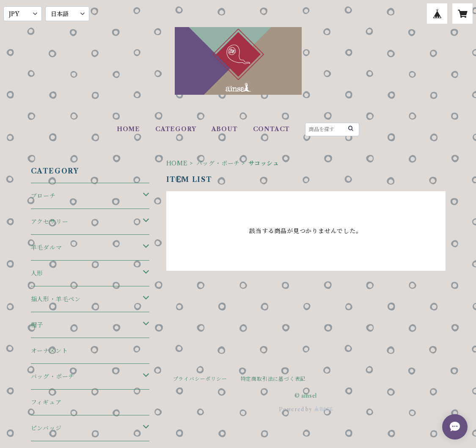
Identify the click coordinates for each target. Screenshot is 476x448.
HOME (128, 129)
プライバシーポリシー (200, 379)
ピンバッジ (46, 428)
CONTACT (272, 129)
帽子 (37, 325)
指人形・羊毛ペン (56, 299)
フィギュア (46, 402)
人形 (37, 273)
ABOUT (225, 129)
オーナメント (50, 351)
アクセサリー (50, 222)
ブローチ (43, 196)
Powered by (306, 409)
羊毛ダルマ (47, 247)
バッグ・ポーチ (218, 163)
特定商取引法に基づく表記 (273, 379)
